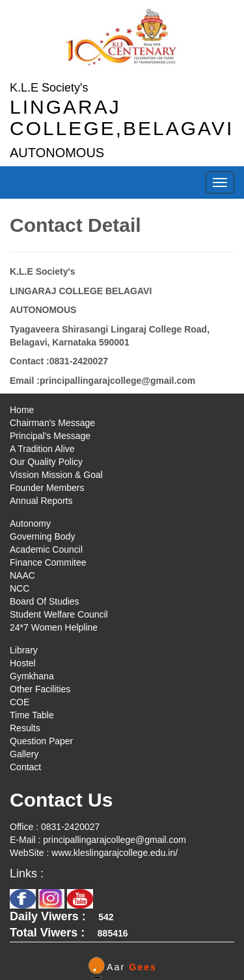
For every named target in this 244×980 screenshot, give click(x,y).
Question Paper (41, 741)
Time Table (32, 715)
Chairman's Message (52, 423)
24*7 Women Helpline (54, 627)
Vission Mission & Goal (56, 475)
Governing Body (42, 536)
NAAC (22, 575)
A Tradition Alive (42, 449)
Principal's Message (50, 436)
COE (20, 702)
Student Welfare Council (59, 614)
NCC (20, 588)
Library (24, 650)
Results (25, 728)
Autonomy (30, 523)
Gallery (24, 754)
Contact (25, 767)
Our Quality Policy (46, 462)
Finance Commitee (48, 562)
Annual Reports (41, 501)
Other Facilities (40, 689)
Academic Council (46, 549)
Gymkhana (32, 676)
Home (22, 410)
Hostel (23, 663)
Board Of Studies (45, 601)
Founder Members (47, 488)
